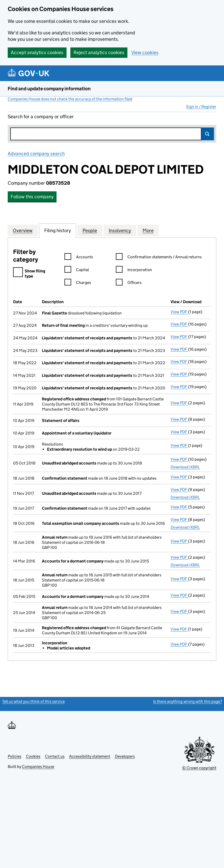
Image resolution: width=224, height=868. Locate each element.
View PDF (179, 312)
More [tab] (148, 230)
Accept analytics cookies (37, 52)
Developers (125, 756)
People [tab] (90, 230)
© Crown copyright (199, 768)
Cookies (33, 756)
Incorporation (134, 270)
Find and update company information (49, 89)
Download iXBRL (185, 467)
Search (208, 134)
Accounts (79, 258)
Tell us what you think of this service (33, 701)
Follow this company (32, 197)
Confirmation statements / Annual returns (159, 258)
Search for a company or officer (41, 117)
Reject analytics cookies (99, 52)
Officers (129, 283)
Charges (78, 283)
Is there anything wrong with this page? (188, 701)
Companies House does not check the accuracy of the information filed (70, 99)
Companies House (38, 767)
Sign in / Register (201, 107)
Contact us (55, 756)
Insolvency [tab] (120, 230)
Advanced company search (36, 154)
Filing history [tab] (58, 230)
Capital (77, 270)
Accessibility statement (90, 756)
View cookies (145, 52)
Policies (15, 756)
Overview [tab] (23, 230)
